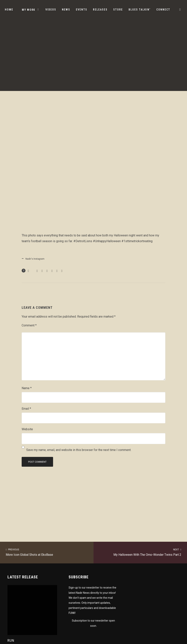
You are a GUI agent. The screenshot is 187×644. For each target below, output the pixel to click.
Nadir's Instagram (35, 259)
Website (27, 429)
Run (11, 640)
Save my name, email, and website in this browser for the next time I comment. (79, 450)
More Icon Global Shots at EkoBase (47, 552)
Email (26, 409)
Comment (29, 325)
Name (27, 388)
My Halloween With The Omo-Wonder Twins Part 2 (140, 552)
